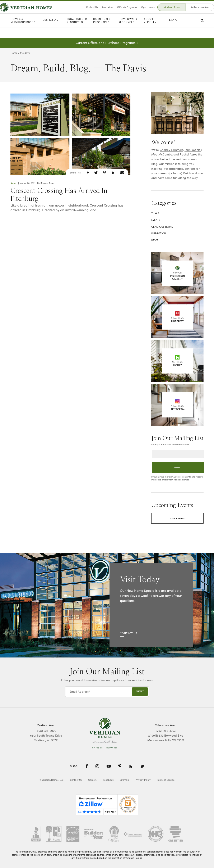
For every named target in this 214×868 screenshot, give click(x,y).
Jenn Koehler (193, 150)
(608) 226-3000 (46, 731)
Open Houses (138, 12)
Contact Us (82, 12)
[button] (88, 173)
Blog (173, 31)
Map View (97, 12)
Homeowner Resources (128, 31)
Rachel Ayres (188, 154)
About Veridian (150, 31)
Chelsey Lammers (171, 150)
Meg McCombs (162, 154)
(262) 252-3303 (166, 731)
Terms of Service (166, 780)
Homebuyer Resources (102, 31)
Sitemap (124, 780)
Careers (92, 780)
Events (156, 220)
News (13, 183)
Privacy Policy (143, 780)
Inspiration (50, 31)
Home (14, 53)
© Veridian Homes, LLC (52, 780)
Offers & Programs (117, 12)
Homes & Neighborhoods (23, 31)
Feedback (108, 780)
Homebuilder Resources (77, 31)
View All (157, 213)
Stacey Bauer (48, 183)
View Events (178, 518)
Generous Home (162, 227)
